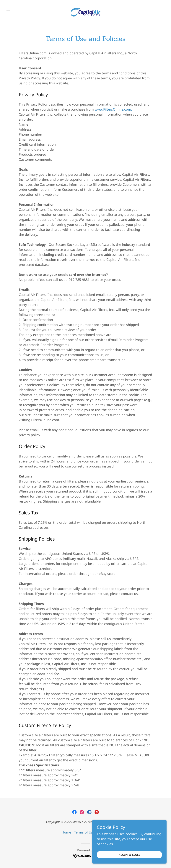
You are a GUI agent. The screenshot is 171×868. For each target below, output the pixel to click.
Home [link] (66, 832)
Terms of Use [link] (84, 832)
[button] (17, 12)
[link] (85, 12)
